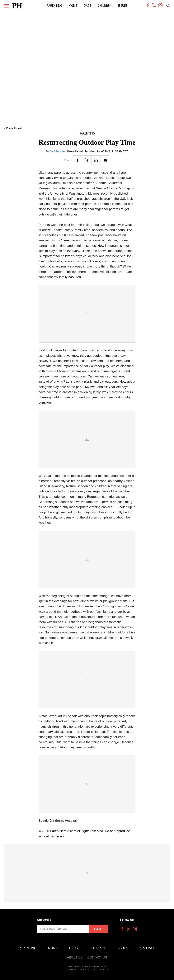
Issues (123, 6)
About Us (75, 957)
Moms (73, 6)
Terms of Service (76, 970)
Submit (99, 929)
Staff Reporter (58, 151)
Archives (148, 948)
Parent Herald (14, 128)
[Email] (105, 160)
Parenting (54, 6)
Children (105, 6)
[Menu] (6, 6)
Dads (88, 6)
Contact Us (97, 957)
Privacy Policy (99, 970)
